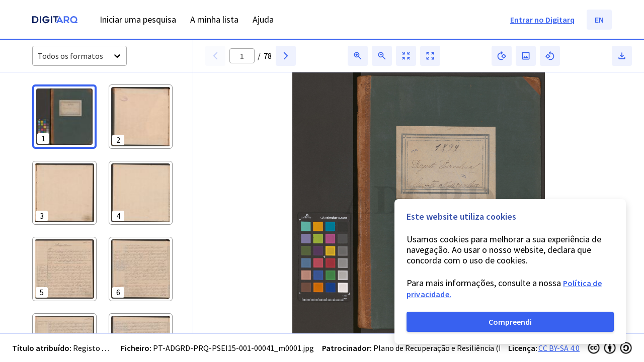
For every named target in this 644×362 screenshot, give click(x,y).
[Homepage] (55, 21)
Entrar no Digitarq (542, 20)
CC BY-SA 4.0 (559, 348)
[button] (64, 117)
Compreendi (510, 322)
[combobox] (38, 56)
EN (599, 20)
